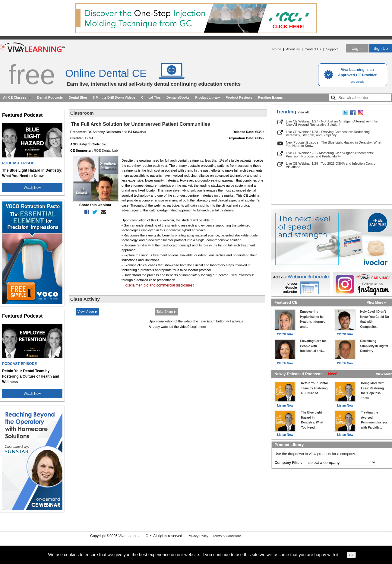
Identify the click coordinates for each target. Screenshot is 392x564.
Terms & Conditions (227, 536)
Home (277, 49)
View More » (376, 303)
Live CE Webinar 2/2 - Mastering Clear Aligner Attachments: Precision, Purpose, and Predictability (330, 155)
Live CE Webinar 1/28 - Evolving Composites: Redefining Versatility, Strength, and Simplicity (328, 133)
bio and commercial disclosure (168, 285)
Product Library (207, 97)
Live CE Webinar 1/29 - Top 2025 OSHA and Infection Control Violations (331, 165)
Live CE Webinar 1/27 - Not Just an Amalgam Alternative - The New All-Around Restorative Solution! (332, 123)
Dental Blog (78, 97)
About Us (293, 49)
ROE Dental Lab (106, 151)
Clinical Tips (151, 97)
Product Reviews (239, 97)
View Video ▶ (87, 312)
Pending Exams (270, 97)
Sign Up (381, 48)
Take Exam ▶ (166, 312)
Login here (198, 327)
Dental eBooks (178, 97)
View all (303, 112)
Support (332, 49)
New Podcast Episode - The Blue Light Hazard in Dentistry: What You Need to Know (334, 144)
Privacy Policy (198, 536)
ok (351, 555)
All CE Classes (15, 97)
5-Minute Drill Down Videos (114, 97)
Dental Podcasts (50, 97)
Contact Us (313, 49)
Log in (357, 48)
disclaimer (134, 285)
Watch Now (32, 188)
